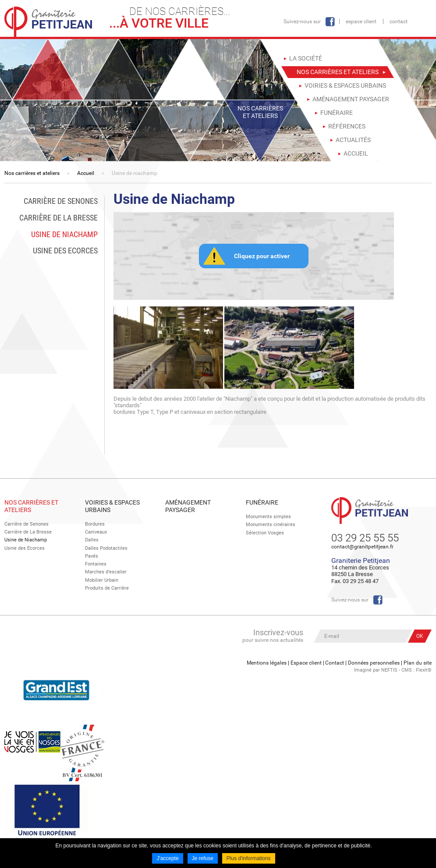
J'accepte (167, 858)
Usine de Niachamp (26, 540)
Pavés (92, 556)
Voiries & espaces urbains (112, 506)
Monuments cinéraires (271, 525)
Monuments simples (268, 517)
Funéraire (262, 502)
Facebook (330, 22)
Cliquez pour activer (262, 256)
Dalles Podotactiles (106, 548)
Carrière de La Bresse (28, 532)
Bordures (95, 524)
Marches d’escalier (106, 572)
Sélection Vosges (265, 533)
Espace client (361, 21)
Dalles (92, 540)
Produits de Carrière (107, 588)
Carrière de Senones (27, 524)
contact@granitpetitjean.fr (362, 547)
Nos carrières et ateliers (32, 173)
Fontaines (96, 564)
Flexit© (424, 670)
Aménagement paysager (188, 506)
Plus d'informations (249, 858)
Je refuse (202, 858)
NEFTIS (389, 670)
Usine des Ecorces (25, 548)
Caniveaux (96, 532)
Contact (399, 21)
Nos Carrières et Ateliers (31, 506)
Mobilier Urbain (102, 580)
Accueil (86, 173)
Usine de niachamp (135, 173)
